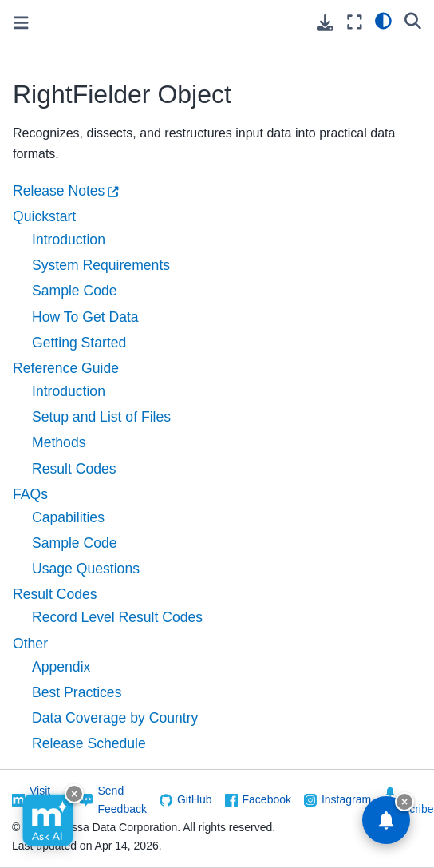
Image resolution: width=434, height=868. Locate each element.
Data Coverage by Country (115, 718)
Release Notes (59, 191)
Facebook (267, 799)
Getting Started (79, 343)
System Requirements (101, 265)
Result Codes (74, 469)
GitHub (195, 799)
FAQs (30, 494)
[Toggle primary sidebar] (21, 23)
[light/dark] (383, 20)
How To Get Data (85, 317)
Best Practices (77, 692)
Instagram (346, 799)
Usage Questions (86, 569)
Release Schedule (89, 743)
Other (30, 644)
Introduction (69, 240)
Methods (59, 442)
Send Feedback (122, 800)
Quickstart (44, 216)
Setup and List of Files (101, 417)
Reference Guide (66, 368)
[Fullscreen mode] (355, 22)
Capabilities (68, 517)
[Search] (413, 20)
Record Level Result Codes (117, 617)
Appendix (61, 667)
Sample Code (75, 291)
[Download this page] (325, 23)
